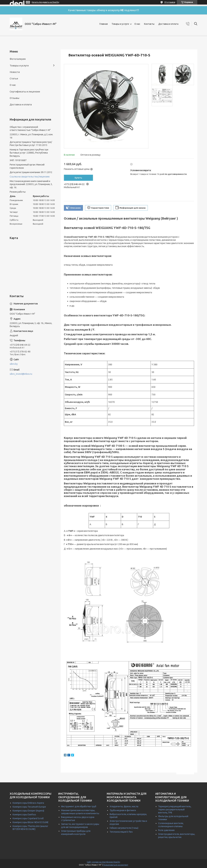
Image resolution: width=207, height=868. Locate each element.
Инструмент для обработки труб (79, 806)
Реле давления (166, 830)
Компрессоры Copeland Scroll (28, 818)
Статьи (14, 78)
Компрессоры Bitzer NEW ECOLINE (31, 822)
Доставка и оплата (168, 24)
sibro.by (14, 364)
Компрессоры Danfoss (24, 815)
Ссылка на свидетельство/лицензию (30, 177)
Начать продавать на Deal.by (45, 2)
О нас (137, 24)
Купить (78, 178)
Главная (104, 24)
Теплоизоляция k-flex (121, 832)
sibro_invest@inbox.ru (21, 374)
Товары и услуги (120, 24)
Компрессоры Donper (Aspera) (28, 811)
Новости (15, 72)
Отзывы (14, 98)
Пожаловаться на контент (116, 865)
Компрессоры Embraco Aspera (28, 803)
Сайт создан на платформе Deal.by (103, 862)
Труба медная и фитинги (123, 810)
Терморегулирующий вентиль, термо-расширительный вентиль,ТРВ (175, 810)
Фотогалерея (18, 59)
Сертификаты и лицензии (25, 92)
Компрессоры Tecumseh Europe (29, 807)
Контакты (149, 24)
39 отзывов (170, 2)
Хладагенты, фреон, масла (124, 806)
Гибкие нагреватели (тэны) (124, 828)
